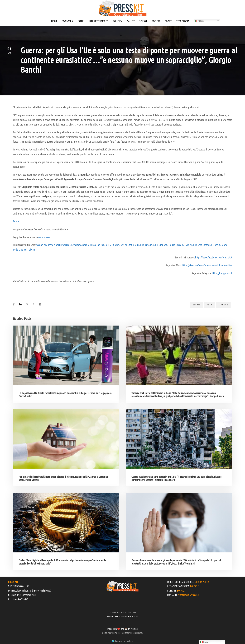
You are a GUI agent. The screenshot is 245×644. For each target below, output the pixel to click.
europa (197, 305)
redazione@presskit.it (188, 595)
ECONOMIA (67, 21)
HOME (54, 21)
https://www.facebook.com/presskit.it (214, 257)
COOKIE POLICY (131, 616)
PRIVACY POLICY (114, 616)
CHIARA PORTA (202, 582)
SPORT (168, 21)
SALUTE (131, 21)
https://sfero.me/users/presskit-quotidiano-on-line (207, 265)
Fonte (16, 221)
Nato (209, 305)
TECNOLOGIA (183, 21)
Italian (199, 21)
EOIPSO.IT (195, 586)
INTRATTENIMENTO (99, 21)
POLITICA (118, 21)
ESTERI (81, 21)
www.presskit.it (46, 237)
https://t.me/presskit (222, 273)
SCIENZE (143, 21)
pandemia (223, 305)
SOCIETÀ (156, 21)
